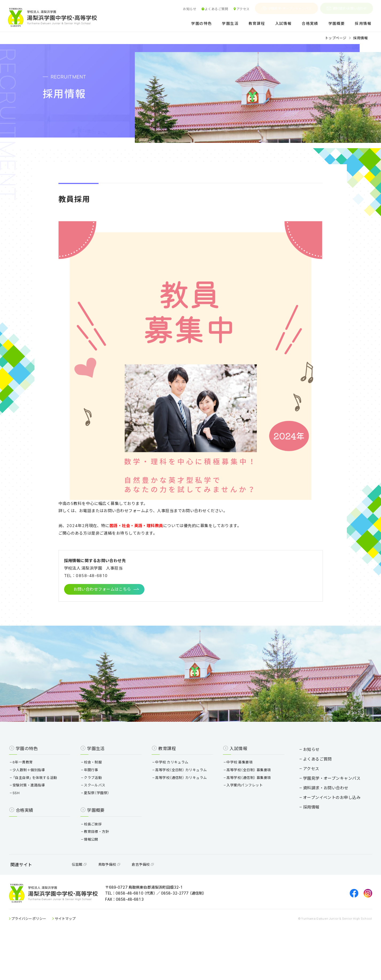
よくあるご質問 (215, 9)
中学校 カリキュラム (174, 795)
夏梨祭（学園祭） (106, 825)
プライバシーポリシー (44, 961)
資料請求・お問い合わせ (347, 8)
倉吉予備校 (158, 902)
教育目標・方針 (105, 864)
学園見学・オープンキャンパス (286, 8)
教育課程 (257, 24)
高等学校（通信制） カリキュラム (184, 810)
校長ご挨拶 (102, 856)
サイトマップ (80, 961)
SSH (31, 825)
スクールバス (104, 818)
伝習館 (94, 902)
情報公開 (100, 872)
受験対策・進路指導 (44, 818)
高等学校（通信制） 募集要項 (245, 810)
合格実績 (310, 24)
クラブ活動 (102, 810)
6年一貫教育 (38, 795)
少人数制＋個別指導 (44, 802)
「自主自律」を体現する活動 (50, 810)
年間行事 (100, 802)
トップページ (336, 38)
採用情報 (363, 24)
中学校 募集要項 (236, 795)
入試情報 (284, 24)
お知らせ (190, 9)
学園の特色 (201, 24)
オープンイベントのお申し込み (317, 825)
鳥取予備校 (124, 902)
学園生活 (230, 24)
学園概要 (337, 24)
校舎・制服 (102, 795)
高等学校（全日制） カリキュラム (184, 802)
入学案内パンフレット (241, 818)
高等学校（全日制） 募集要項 (245, 802)
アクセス (241, 9)
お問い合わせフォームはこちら (102, 603)
